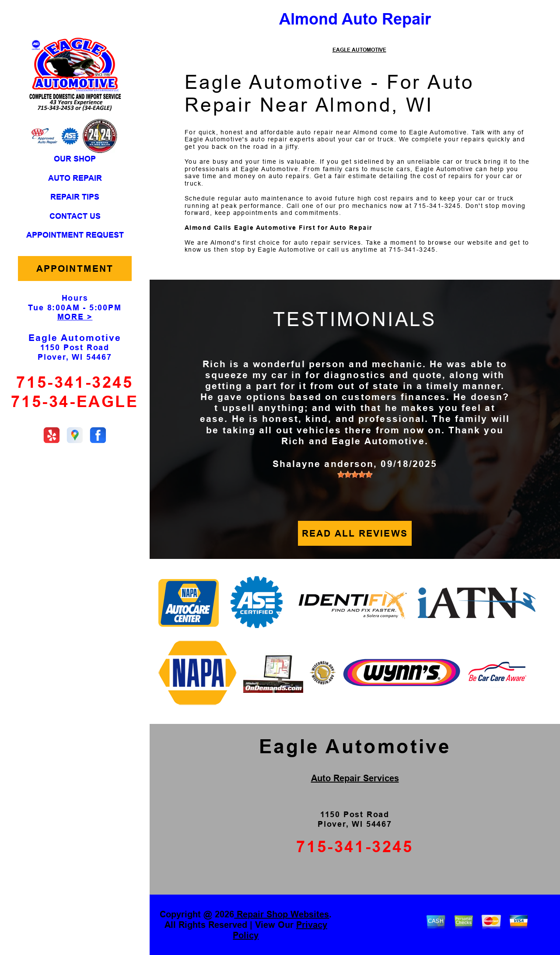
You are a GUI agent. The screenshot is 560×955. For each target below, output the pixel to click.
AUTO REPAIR (75, 178)
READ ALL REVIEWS (355, 533)
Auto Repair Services (355, 778)
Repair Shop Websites (282, 914)
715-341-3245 (75, 382)
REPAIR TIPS (75, 197)
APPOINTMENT (75, 269)
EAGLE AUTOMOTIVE (359, 50)
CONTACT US (75, 216)
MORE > (75, 317)
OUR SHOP (75, 159)
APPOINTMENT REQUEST (75, 235)
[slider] (355, 474)
